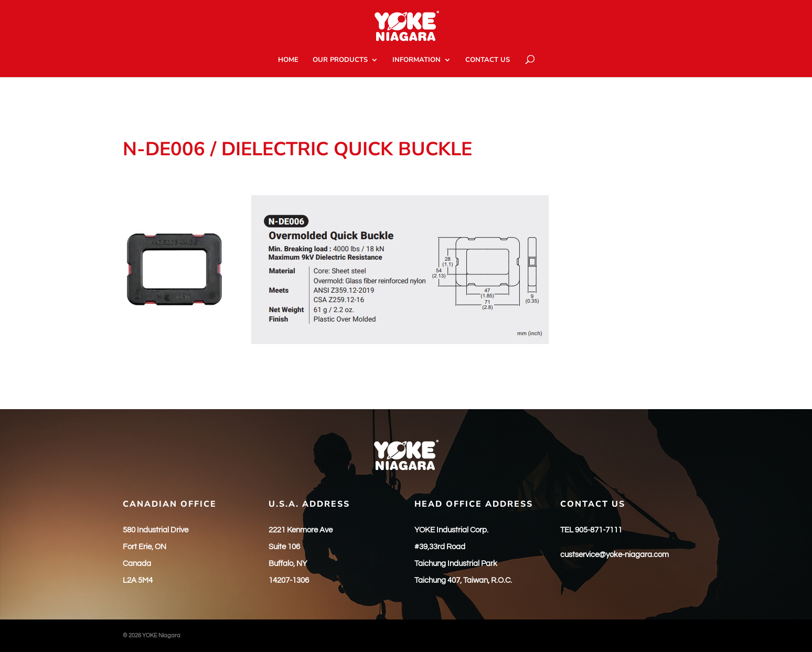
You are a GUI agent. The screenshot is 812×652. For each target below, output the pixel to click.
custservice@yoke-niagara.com (615, 555)
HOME (288, 60)
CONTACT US (488, 60)
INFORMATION (416, 60)
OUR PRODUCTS (340, 60)
